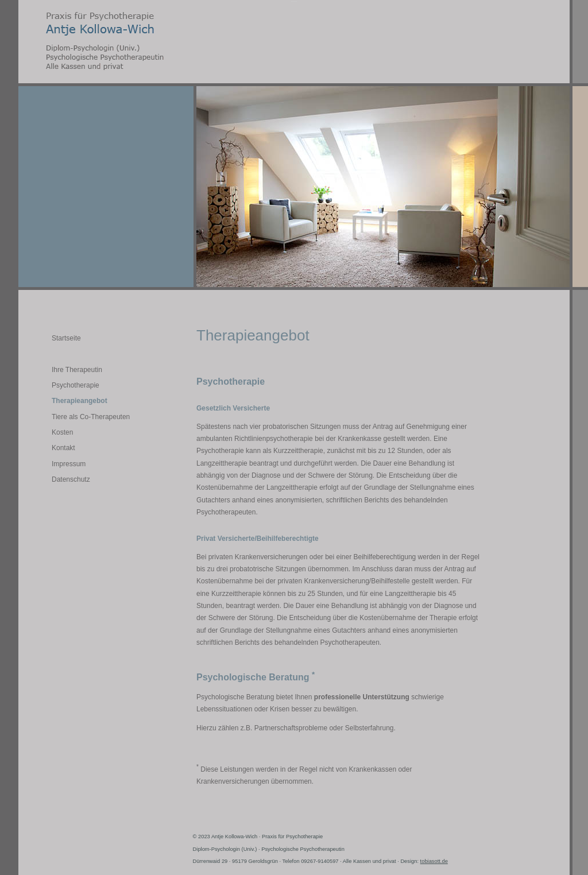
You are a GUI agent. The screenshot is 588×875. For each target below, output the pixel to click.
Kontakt (63, 448)
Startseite (66, 338)
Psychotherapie (76, 385)
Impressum (69, 464)
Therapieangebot (80, 401)
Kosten (62, 432)
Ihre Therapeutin (77, 370)
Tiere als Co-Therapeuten (91, 417)
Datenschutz (71, 479)
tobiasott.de (434, 861)
